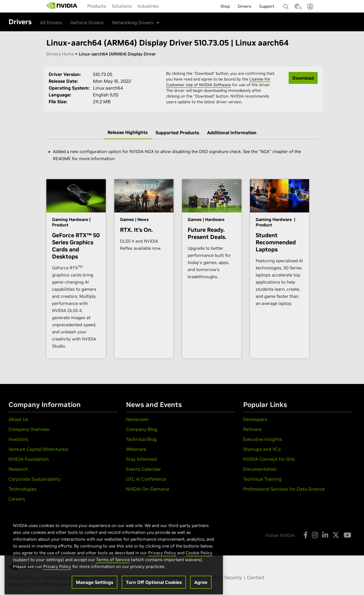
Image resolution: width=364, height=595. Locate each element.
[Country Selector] (297, 8)
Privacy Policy (162, 560)
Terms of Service (113, 567)
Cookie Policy (199, 560)
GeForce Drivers (87, 22)
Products (97, 6)
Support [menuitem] (267, 6)
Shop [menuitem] (225, 6)
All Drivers (51, 22)
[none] (284, 4)
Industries (148, 6)
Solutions (122, 6)
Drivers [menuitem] (244, 6)
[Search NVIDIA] (286, 5)
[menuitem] (97, 6)
